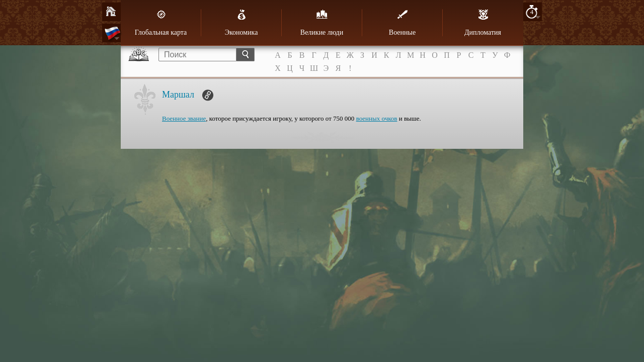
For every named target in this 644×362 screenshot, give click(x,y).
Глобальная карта (161, 23)
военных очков (377, 118)
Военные (402, 23)
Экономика (242, 23)
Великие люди (322, 23)
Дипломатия (483, 23)
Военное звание (184, 118)
